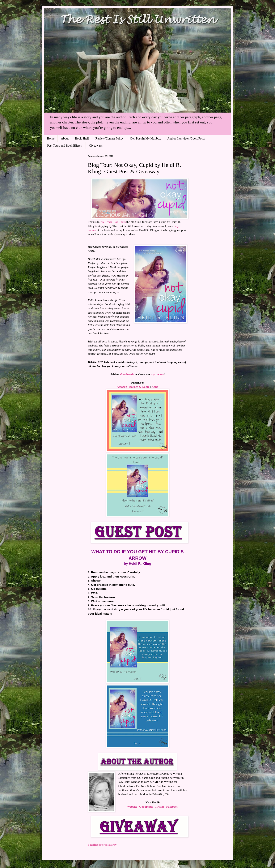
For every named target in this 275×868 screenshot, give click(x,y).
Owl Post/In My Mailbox (145, 138)
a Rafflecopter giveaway (102, 845)
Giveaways (96, 146)
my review (157, 374)
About (65, 138)
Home (51, 138)
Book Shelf (82, 138)
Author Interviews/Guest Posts (186, 138)
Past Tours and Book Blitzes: (65, 146)
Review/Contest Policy (110, 138)
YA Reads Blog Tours (113, 222)
